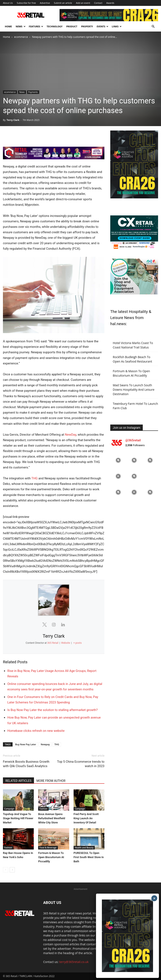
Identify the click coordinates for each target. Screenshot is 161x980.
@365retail (133, 440)
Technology (54, 26)
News (21, 26)
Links (117, 26)
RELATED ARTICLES (18, 781)
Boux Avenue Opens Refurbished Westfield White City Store (52, 818)
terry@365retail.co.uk (74, 962)
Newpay (45, 744)
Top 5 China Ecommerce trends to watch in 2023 (81, 764)
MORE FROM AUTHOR (51, 781)
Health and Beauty (84, 848)
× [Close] (154, 898)
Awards (110, 3)
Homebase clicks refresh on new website (36, 731)
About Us (8, 3)
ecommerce (21, 37)
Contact (98, 3)
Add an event (83, 3)
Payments (33, 92)
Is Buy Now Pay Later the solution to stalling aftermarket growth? (53, 710)
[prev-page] (6, 870)
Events (103, 26)
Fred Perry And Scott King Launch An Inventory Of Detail (86, 818)
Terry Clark (13, 120)
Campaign (9, 809)
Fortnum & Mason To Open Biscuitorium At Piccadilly (51, 857)
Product (72, 26)
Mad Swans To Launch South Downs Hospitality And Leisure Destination (134, 390)
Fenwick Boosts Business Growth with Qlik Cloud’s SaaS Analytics (26, 764)
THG (35, 478)
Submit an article (63, 3)
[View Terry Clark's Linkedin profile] (63, 625)
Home (8, 26)
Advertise (45, 3)
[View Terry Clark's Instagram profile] (54, 625)
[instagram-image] (118, 460)
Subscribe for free (26, 3)
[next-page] (12, 870)
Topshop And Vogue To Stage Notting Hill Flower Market (18, 818)
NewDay (71, 435)
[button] (153, 27)
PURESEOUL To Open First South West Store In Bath (89, 857)
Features (36, 26)
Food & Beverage (48, 848)
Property (87, 26)
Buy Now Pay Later (26, 744)
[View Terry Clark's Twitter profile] (44, 625)
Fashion (43, 809)
